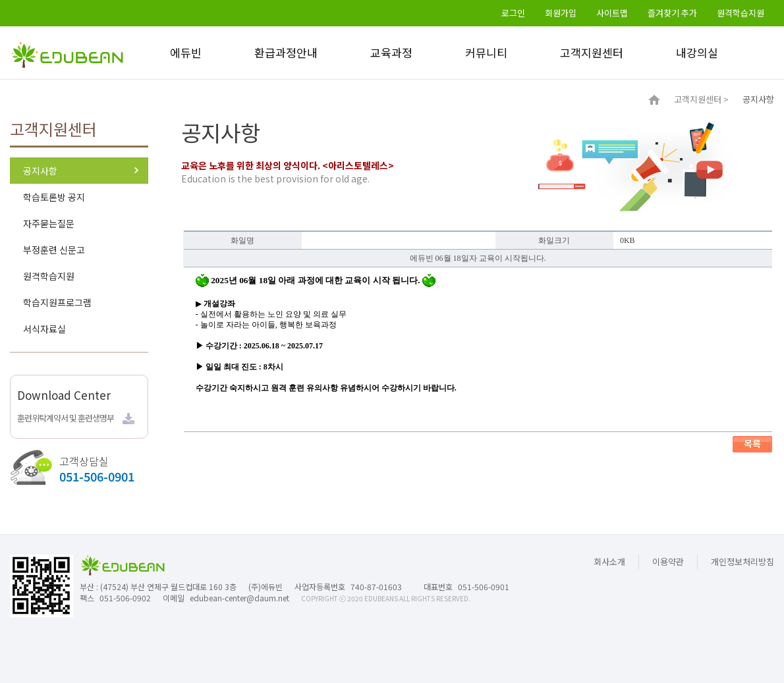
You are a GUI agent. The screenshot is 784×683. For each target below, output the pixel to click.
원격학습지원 (741, 13)
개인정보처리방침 (742, 561)
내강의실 (697, 52)
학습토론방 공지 (54, 197)
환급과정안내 (286, 52)
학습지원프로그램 (57, 302)
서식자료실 (44, 329)
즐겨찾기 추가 (672, 13)
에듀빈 (186, 52)
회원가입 (561, 13)
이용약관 (668, 561)
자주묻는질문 (49, 223)
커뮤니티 (486, 52)
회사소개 (609, 561)
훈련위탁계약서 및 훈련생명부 (66, 418)
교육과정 (391, 52)
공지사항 (40, 171)
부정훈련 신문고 (54, 250)
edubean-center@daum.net (239, 598)
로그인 (513, 13)
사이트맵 (612, 13)
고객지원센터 (592, 52)
